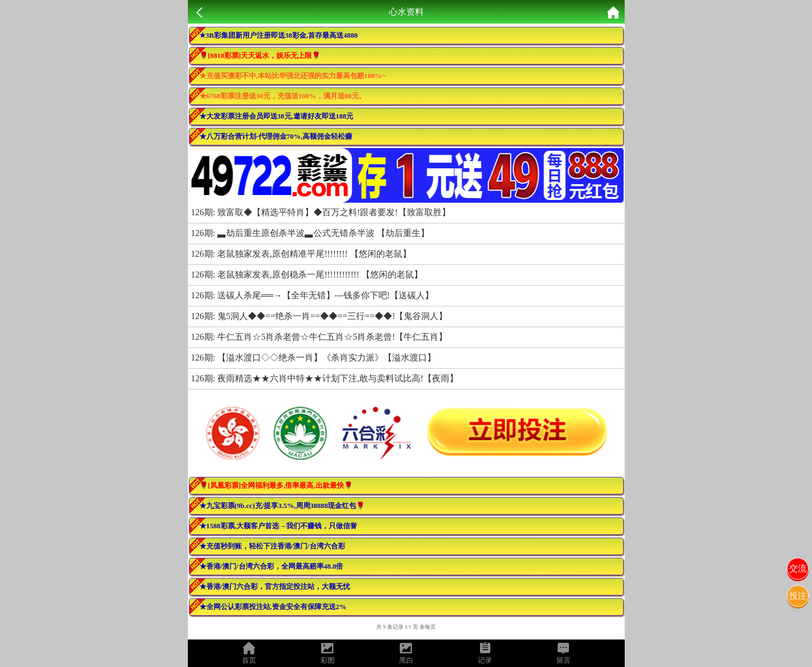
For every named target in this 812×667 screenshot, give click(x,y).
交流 (798, 568)
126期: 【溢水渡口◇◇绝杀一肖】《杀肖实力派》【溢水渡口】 (313, 358)
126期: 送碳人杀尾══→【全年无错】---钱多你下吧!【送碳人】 (312, 295)
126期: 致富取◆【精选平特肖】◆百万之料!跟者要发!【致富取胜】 (321, 212)
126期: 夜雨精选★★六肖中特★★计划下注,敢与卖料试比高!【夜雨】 (325, 378)
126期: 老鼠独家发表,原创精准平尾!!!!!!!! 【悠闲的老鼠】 (301, 254)
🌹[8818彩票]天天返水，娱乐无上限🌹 (260, 55)
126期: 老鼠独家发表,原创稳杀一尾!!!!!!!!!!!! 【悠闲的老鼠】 (307, 275)
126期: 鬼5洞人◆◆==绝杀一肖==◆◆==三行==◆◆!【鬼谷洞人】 (319, 316)
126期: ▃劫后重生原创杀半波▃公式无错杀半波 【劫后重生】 (310, 233)
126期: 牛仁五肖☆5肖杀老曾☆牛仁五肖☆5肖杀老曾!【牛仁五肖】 (319, 337)
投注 (798, 596)
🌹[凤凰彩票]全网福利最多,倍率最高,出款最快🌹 (276, 485)
